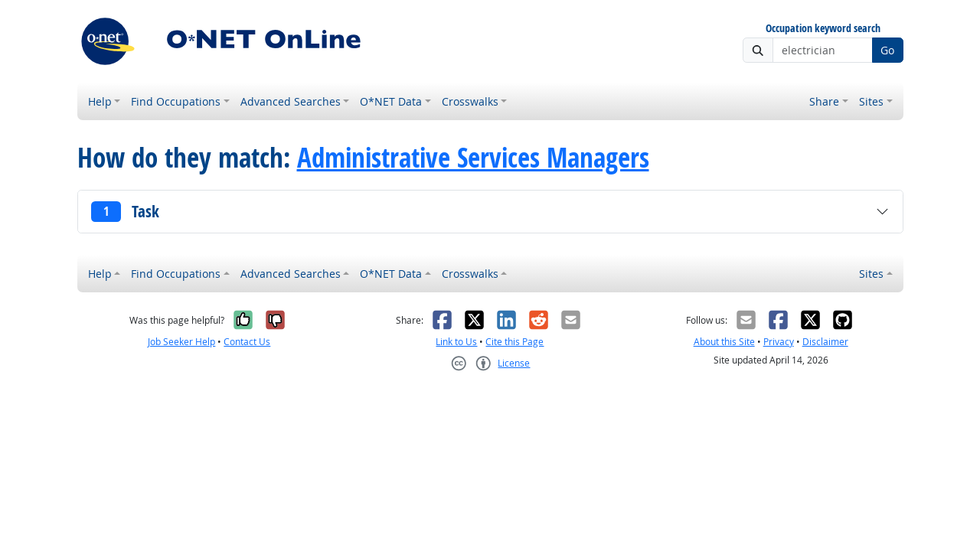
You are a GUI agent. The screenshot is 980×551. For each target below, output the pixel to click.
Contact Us (247, 342)
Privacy (779, 342)
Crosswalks (470, 101)
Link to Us (456, 342)
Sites (871, 101)
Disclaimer (825, 342)
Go (887, 50)
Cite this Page (514, 342)
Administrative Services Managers (473, 158)
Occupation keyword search (823, 29)
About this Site (724, 342)
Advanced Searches (291, 101)
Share (824, 101)
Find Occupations (176, 101)
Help (100, 101)
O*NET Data (391, 101)
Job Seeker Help (181, 342)
